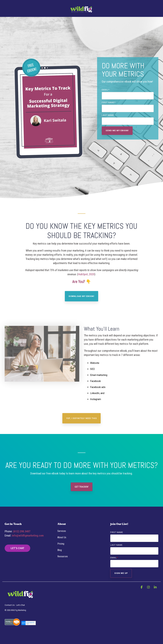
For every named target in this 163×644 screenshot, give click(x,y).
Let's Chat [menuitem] (20, 605)
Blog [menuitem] (60, 550)
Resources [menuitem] (63, 556)
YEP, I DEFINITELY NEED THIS (81, 418)
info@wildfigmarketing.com (28, 536)
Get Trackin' (82, 487)
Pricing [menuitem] (61, 544)
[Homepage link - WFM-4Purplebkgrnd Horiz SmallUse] (20, 600)
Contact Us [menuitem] (10, 605)
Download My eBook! (81, 296)
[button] (142, 587)
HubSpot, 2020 (86, 274)
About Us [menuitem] (62, 537)
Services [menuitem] (62, 531)
